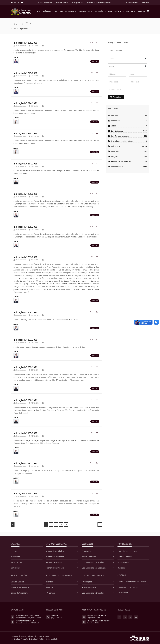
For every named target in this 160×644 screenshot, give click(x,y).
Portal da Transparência (127, 551)
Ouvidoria (121, 568)
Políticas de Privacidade (48, 639)
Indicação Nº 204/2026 (25, 312)
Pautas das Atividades (55, 557)
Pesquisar (116, 97)
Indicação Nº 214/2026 (25, 103)
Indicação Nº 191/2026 (25, 463)
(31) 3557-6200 (56, 618)
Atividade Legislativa (64, 11)
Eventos (49, 582)
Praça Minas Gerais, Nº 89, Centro (28, 618)
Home (39, 11)
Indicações (114, 146)
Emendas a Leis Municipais (121, 141)
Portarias (113, 116)
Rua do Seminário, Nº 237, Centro (28, 623)
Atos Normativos (89, 557)
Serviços (129, 11)
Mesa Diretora (16, 562)
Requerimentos (116, 167)
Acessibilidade (132, 3)
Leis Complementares (119, 136)
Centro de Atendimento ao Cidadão (132, 582)
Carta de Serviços (125, 557)
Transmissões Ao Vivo (55, 568)
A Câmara (47, 11)
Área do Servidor (45, 3)
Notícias (50, 587)
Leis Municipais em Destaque (94, 568)
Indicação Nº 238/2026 (25, 43)
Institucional (15, 551)
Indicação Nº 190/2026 (25, 493)
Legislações (99, 11)
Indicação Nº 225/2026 (25, 73)
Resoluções (114, 121)
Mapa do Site (78, 3)
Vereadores (15, 557)
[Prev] (13, 525)
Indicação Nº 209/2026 (25, 194)
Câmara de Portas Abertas (128, 587)
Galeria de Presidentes (20, 587)
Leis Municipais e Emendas (93, 562)
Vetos (112, 126)
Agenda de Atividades (55, 551)
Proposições (87, 551)
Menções (113, 151)
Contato (141, 11)
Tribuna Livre (123, 593)
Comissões (15, 568)
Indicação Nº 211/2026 (25, 164)
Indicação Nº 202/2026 (25, 367)
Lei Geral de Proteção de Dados (24, 639)
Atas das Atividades (54, 562)
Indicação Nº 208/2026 (25, 227)
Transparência (115, 11)
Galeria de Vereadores (20, 593)
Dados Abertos (62, 3)
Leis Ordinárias (116, 131)
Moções (113, 156)
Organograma (123, 562)
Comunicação (84, 11)
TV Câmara (51, 593)
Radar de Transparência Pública (99, 3)
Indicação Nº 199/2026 (25, 433)
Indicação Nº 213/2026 (25, 133)
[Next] (100, 525)
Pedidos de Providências (120, 161)
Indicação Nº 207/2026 (25, 257)
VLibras (146, 3)
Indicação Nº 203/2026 (25, 340)
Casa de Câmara (17, 582)
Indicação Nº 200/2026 (25, 400)
